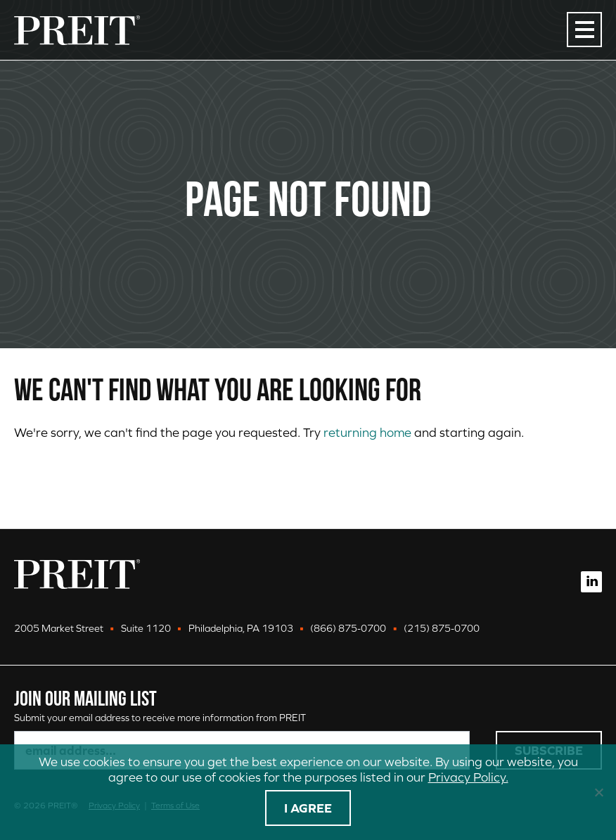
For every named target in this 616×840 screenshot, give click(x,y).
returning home (367, 432)
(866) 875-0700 (348, 628)
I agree (308, 808)
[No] (598, 792)
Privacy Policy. (468, 777)
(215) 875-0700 (442, 628)
